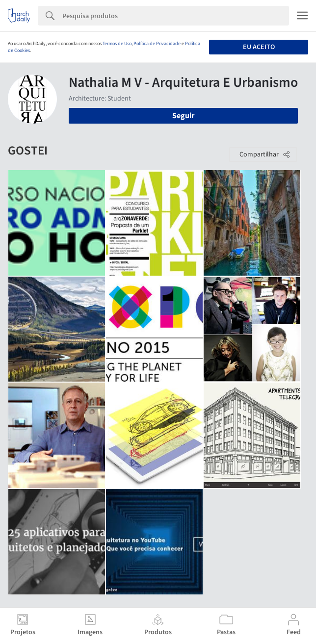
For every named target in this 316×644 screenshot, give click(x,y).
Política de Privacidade (157, 44)
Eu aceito (259, 47)
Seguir (183, 116)
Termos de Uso (117, 44)
